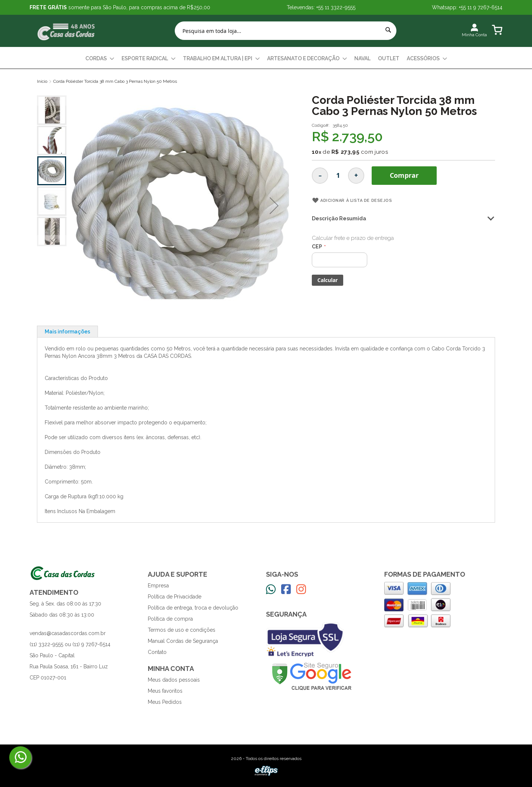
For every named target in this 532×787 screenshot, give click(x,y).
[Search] (388, 30)
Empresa (158, 586)
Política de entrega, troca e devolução (193, 608)
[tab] (67, 331)
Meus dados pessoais (174, 680)
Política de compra (170, 619)
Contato (157, 652)
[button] (82, 206)
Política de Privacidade (175, 597)
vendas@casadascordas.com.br (68, 633)
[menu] (266, 59)
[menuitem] (100, 59)
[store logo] (66, 31)
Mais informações (67, 332)
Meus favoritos (165, 691)
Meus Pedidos (165, 702)
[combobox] (286, 31)
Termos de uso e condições (182, 630)
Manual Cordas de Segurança (183, 641)
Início (42, 81)
